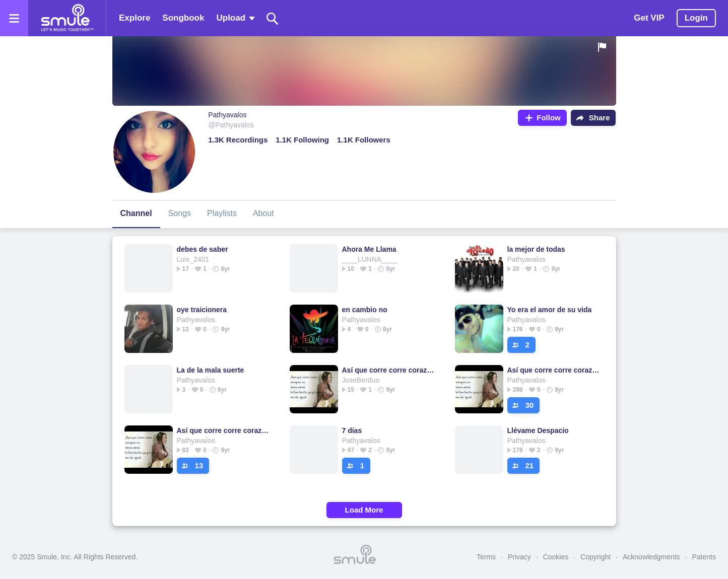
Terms (486, 557)
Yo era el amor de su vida (550, 310)
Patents (704, 557)
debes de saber (203, 249)
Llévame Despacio (538, 430)
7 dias (352, 430)
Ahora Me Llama (369, 249)
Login (696, 18)
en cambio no (365, 310)
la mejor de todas (536, 249)
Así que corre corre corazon (388, 370)
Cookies (556, 557)
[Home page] (67, 18)
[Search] (273, 18)
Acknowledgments (651, 557)
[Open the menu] (14, 18)
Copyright (595, 557)
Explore (135, 18)
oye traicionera (202, 310)
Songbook (183, 18)
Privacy (519, 557)
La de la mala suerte (211, 370)
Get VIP (649, 18)
